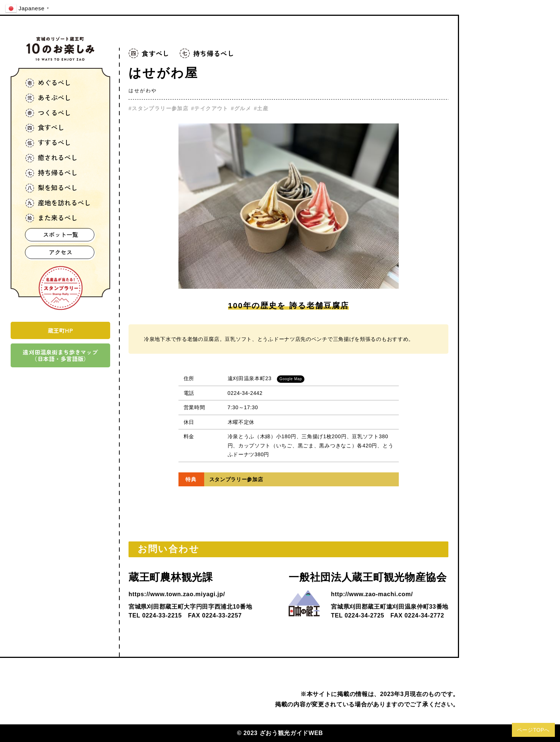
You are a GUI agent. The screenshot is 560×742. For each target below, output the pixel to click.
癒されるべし (51, 158)
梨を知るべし (51, 188)
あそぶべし (48, 98)
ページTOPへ (533, 730)
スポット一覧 (61, 234)
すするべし (48, 143)
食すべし (45, 128)
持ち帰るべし (51, 173)
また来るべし (51, 218)
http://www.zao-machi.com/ (372, 594)
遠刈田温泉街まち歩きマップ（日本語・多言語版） (60, 355)
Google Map (291, 379)
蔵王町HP (61, 330)
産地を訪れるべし (58, 203)
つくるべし (48, 113)
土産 (263, 108)
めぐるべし (48, 83)
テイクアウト (211, 108)
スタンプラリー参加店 (160, 108)
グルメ (243, 108)
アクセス (61, 252)
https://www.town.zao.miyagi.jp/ (177, 594)
